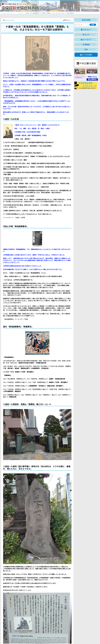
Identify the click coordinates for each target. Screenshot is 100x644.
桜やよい (67, 20)
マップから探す (86, 55)
